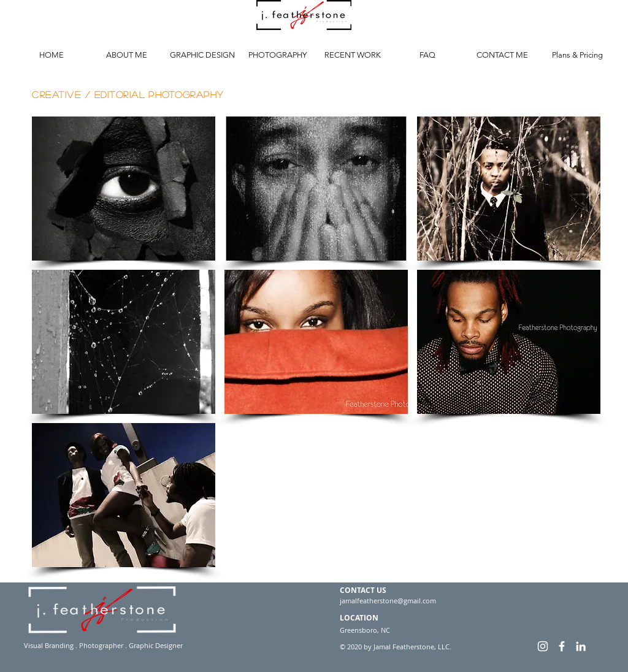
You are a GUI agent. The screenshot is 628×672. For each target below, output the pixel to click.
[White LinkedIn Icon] (581, 646)
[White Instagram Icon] (543, 646)
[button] (124, 189)
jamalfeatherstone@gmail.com (388, 601)
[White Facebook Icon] (562, 646)
